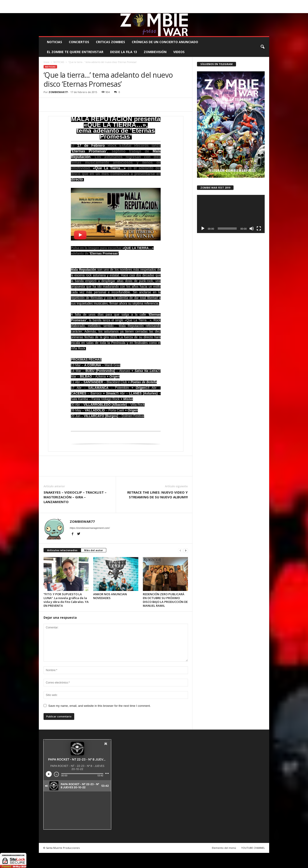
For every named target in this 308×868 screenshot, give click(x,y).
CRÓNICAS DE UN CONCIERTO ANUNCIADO (165, 42)
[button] (262, 47)
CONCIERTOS (79, 42)
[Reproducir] (203, 229)
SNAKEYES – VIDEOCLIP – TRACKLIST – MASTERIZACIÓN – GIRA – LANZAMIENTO (75, 497)
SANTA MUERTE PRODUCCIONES (115, 3)
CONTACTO (211, 3)
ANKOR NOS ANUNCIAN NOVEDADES (110, 596)
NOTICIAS (54, 42)
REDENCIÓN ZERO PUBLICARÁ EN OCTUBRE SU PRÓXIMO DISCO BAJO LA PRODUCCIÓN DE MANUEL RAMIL (165, 600)
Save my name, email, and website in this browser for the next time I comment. (100, 706)
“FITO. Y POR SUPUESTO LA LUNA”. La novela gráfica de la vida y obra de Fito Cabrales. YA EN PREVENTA (66, 600)
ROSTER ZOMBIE (232, 3)
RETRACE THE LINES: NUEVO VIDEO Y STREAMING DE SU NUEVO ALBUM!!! (157, 495)
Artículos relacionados (62, 550)
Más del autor (94, 550)
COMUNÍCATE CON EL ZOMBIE (159, 3)
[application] (231, 214)
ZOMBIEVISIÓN (155, 52)
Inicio (46, 62)
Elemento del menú (224, 848)
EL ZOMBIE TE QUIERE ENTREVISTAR (75, 52)
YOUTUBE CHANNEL (253, 848)
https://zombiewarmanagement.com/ (90, 528)
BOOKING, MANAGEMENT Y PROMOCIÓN (65, 3)
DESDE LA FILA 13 (124, 52)
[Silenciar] (252, 229)
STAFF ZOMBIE (191, 3)
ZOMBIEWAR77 (58, 92)
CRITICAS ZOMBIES (110, 42)
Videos (179, 52)
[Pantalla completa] (259, 229)
